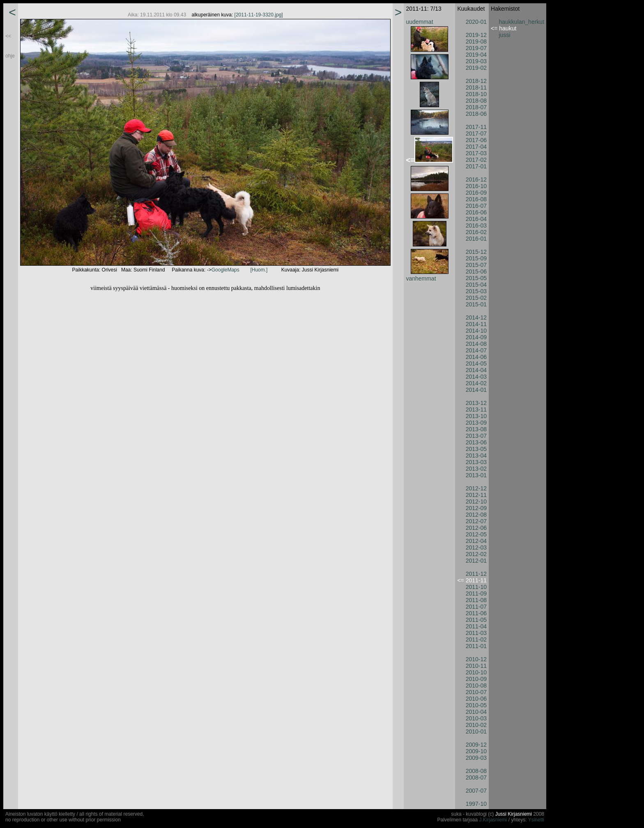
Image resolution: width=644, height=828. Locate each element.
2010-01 (476, 731)
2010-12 (476, 659)
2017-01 (476, 166)
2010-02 (476, 725)
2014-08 (476, 344)
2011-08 (476, 600)
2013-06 (476, 442)
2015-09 (476, 258)
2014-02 (476, 383)
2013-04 (476, 455)
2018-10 (476, 94)
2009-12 (476, 745)
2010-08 (476, 685)
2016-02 (476, 232)
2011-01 (476, 646)
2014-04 (476, 370)
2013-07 (476, 436)
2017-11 (476, 127)
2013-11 (476, 409)
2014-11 (476, 324)
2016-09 (476, 193)
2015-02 (476, 298)
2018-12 (476, 81)
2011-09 (476, 593)
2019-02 (476, 68)
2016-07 (476, 206)
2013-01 (476, 475)
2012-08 (476, 515)
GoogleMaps (225, 270)
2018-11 (476, 87)
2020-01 (476, 22)
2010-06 (476, 699)
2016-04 (476, 219)
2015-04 (476, 285)
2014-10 (476, 331)
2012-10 (476, 501)
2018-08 (476, 101)
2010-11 (476, 666)
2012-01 (476, 561)
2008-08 (476, 771)
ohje (10, 56)
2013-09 (476, 423)
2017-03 (476, 153)
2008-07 (476, 777)
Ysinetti (536, 820)
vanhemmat (421, 278)
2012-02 (476, 554)
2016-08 (476, 199)
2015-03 (476, 291)
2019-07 (476, 48)
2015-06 (476, 271)
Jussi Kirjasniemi (514, 814)
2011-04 (476, 626)
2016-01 (476, 239)
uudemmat (419, 22)
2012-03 (476, 547)
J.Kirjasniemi (493, 820)
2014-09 (476, 337)
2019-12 (476, 35)
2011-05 (476, 620)
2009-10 (476, 751)
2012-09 (476, 508)
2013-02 (476, 469)
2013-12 (476, 403)
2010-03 (476, 718)
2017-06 (476, 140)
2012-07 (476, 521)
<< (8, 36)
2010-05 (476, 705)
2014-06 (476, 357)
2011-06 (476, 613)
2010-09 (476, 679)
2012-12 (476, 488)
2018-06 (476, 114)
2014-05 (476, 363)
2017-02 (476, 160)
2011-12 (476, 574)
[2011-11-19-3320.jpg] (259, 15)
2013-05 (476, 449)
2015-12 (476, 252)
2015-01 (476, 304)
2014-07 (476, 350)
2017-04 (476, 147)
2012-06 (476, 528)
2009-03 (476, 758)
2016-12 (476, 179)
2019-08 (476, 41)
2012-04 (476, 541)
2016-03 (476, 225)
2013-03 (476, 462)
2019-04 (476, 55)
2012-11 (476, 495)
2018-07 (476, 107)
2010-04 (476, 712)
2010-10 (476, 672)
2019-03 (476, 61)
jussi (505, 35)
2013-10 (476, 416)
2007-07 (476, 791)
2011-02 (476, 639)
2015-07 (476, 265)
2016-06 (476, 212)
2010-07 (476, 692)
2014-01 (476, 390)
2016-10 (476, 186)
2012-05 (476, 534)
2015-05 (476, 278)
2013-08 (476, 429)
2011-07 (476, 607)
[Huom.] (259, 270)
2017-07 (476, 133)
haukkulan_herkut (522, 22)
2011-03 (476, 633)
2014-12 (476, 317)
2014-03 (476, 377)
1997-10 (476, 804)
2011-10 (476, 587)
